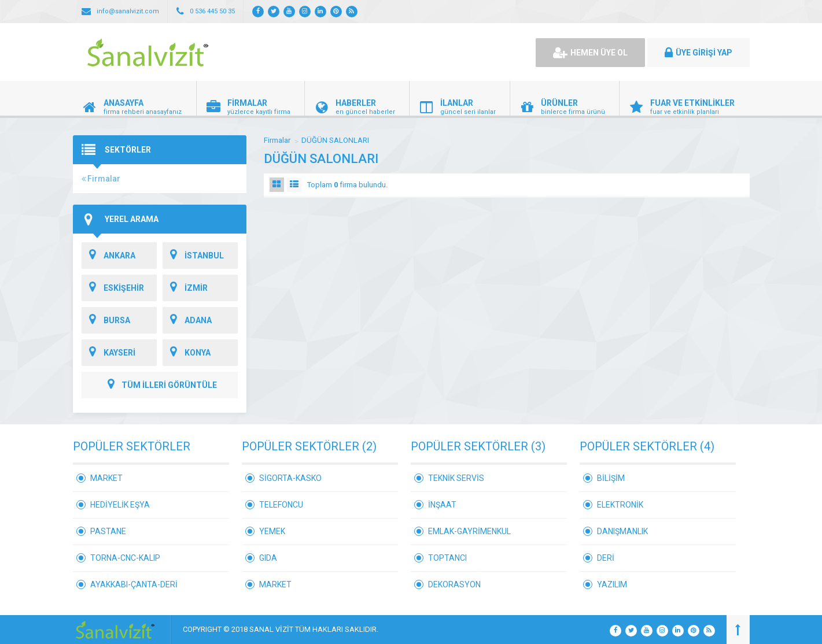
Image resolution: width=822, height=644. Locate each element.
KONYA (187, 353)
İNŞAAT (442, 505)
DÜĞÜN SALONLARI (335, 140)
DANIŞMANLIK (622, 531)
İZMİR (185, 288)
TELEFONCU (281, 505)
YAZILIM (612, 584)
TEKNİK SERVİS (456, 478)
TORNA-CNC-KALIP (125, 558)
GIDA (268, 558)
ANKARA (108, 256)
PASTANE (108, 531)
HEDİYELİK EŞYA (120, 505)
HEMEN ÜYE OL (590, 53)
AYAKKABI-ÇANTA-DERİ (134, 584)
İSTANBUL (193, 256)
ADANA (187, 320)
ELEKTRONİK (620, 505)
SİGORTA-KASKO (290, 478)
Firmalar (101, 179)
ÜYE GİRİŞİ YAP (698, 53)
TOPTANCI (447, 558)
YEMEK (272, 531)
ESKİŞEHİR (113, 288)
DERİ (606, 558)
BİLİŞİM (611, 478)
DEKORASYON (454, 584)
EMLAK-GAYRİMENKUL (469, 531)
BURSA (106, 320)
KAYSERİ (108, 353)
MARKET (106, 478)
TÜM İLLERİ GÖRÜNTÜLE (160, 385)
